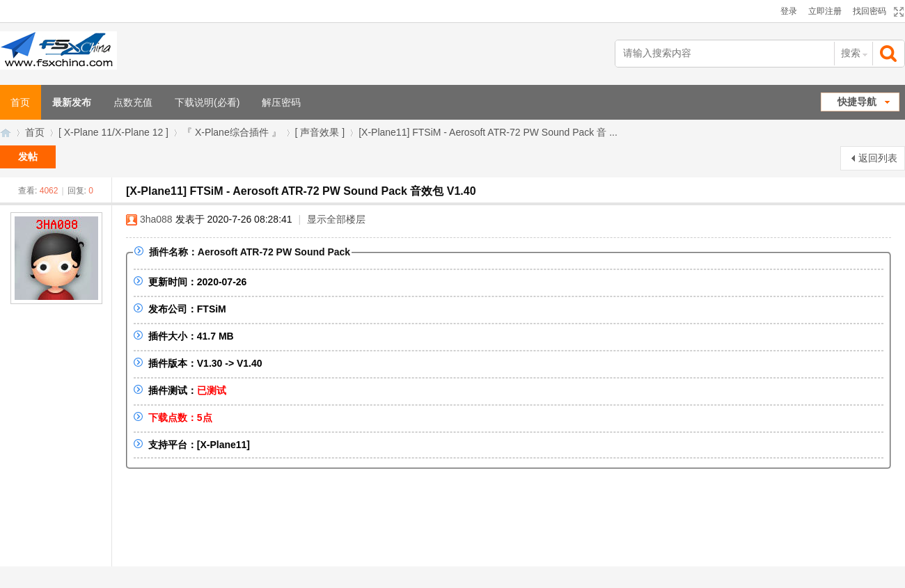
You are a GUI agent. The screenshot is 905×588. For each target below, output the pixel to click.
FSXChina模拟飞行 (6, 133)
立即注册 (825, 11)
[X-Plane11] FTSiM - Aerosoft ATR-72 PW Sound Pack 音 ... (488, 132)
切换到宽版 (897, 12)
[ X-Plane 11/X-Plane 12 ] (113, 132)
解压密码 (281, 102)
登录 (789, 11)
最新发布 (72, 102)
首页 (35, 132)
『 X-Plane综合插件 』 (232, 132)
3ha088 (156, 219)
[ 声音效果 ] (320, 132)
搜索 (851, 53)
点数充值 (133, 102)
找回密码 (869, 11)
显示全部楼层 (336, 219)
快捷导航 (857, 102)
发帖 (28, 157)
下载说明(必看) (207, 102)
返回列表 (878, 158)
